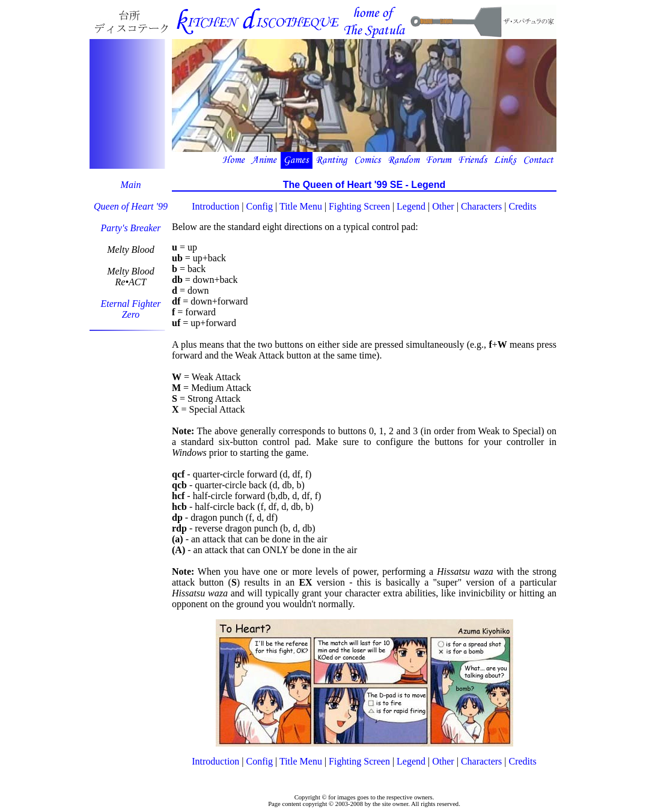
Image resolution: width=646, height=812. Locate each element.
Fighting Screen (359, 206)
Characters (481, 206)
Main (131, 185)
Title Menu (301, 206)
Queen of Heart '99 (131, 206)
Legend (411, 206)
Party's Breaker (130, 228)
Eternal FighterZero (131, 309)
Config (260, 206)
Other (443, 206)
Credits (523, 206)
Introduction (215, 206)
